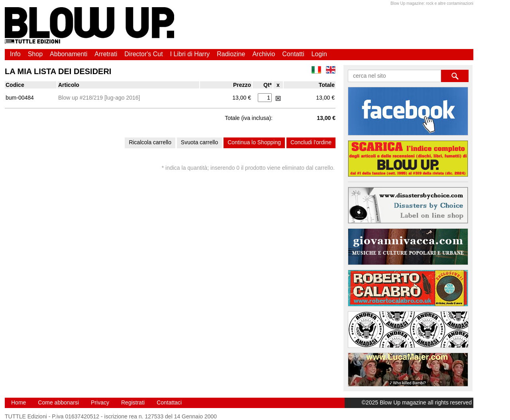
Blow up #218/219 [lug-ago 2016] (99, 98)
